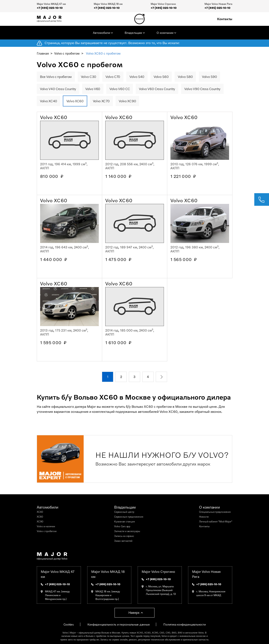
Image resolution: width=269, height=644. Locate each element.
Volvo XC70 (101, 101)
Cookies (69, 624)
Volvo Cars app (122, 526)
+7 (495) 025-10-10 (50, 8)
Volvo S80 (185, 77)
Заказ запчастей (123, 541)
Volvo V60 (93, 89)
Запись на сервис (124, 536)
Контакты (225, 19)
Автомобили (102, 33)
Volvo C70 (113, 77)
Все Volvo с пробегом (56, 77)
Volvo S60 (161, 77)
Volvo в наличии (46, 526)
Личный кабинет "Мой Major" (216, 521)
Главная (43, 53)
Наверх (134, 613)
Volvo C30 (89, 77)
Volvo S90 (209, 77)
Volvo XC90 (127, 101)
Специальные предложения (215, 512)
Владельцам (133, 33)
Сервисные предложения (129, 517)
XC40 (40, 512)
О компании (165, 33)
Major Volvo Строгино (158, 572)
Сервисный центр (124, 512)
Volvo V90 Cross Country (202, 89)
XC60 (40, 517)
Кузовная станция (124, 521)
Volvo (65, 633)
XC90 (40, 521)
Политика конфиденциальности (184, 624)
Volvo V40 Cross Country (58, 89)
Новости (204, 517)
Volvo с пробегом (67, 53)
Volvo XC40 (49, 101)
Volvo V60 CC (120, 89)
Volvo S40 (137, 77)
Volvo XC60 (75, 101)
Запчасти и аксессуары (127, 531)
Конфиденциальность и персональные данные (119, 624)
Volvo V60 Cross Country (157, 89)
